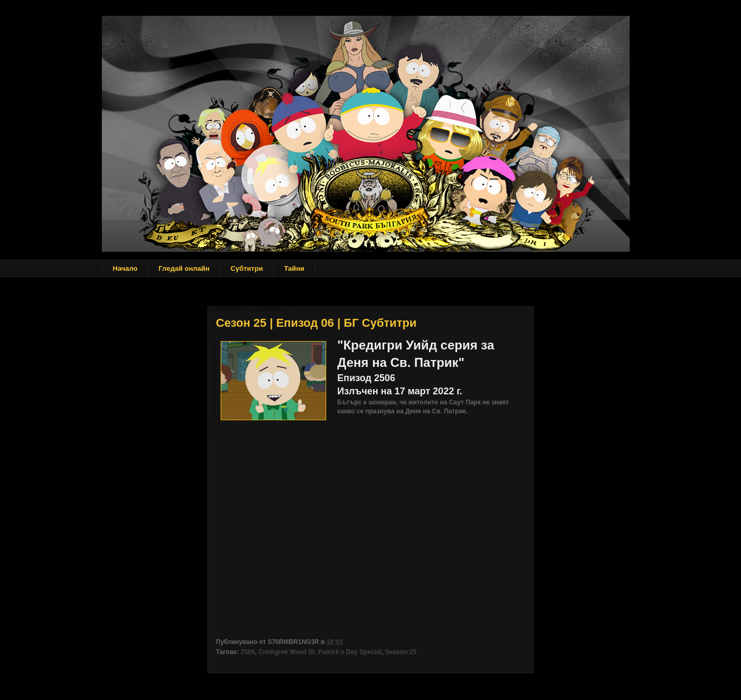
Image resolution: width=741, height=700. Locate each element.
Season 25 (401, 652)
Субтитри (247, 268)
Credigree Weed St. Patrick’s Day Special (320, 652)
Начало (125, 268)
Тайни (294, 268)
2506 (248, 652)
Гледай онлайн (184, 268)
